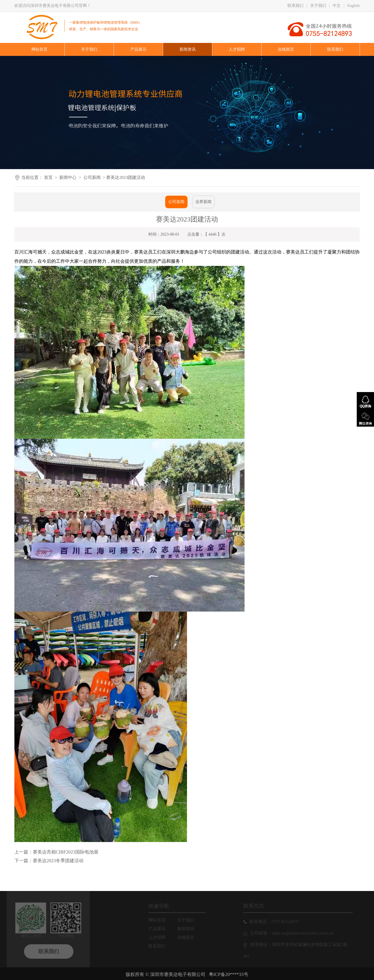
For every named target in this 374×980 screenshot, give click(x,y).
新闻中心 (68, 177)
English (353, 6)
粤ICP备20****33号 (229, 974)
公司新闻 (92, 177)
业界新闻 (203, 202)
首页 (48, 177)
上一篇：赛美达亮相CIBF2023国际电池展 (56, 852)
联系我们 (295, 6)
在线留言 (188, 937)
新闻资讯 (188, 929)
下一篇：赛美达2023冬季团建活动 (49, 861)
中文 (337, 6)
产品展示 (160, 929)
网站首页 (160, 920)
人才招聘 (160, 937)
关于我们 (318, 6)
